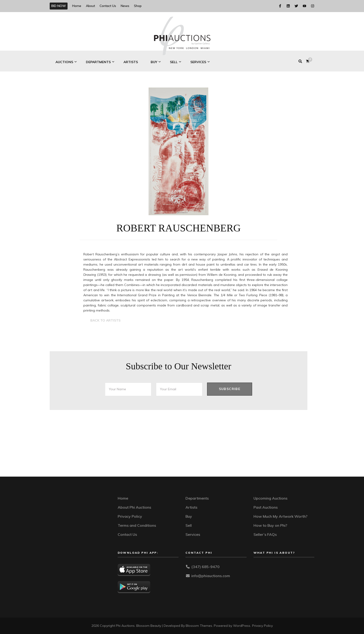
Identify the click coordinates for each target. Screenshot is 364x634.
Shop (138, 6)
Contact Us (108, 6)
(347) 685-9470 (205, 567)
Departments (98, 62)
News (125, 6)
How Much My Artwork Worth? (280, 516)
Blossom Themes (199, 626)
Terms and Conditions (137, 525)
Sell (174, 62)
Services (198, 62)
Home (77, 6)
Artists (131, 62)
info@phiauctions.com (211, 576)
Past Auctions (266, 507)
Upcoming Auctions (270, 498)
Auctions (64, 62)
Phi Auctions (125, 626)
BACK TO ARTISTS (105, 320)
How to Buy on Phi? (270, 525)
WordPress (242, 626)
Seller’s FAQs (265, 534)
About (90, 6)
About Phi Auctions (134, 507)
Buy (154, 62)
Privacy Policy (130, 516)
